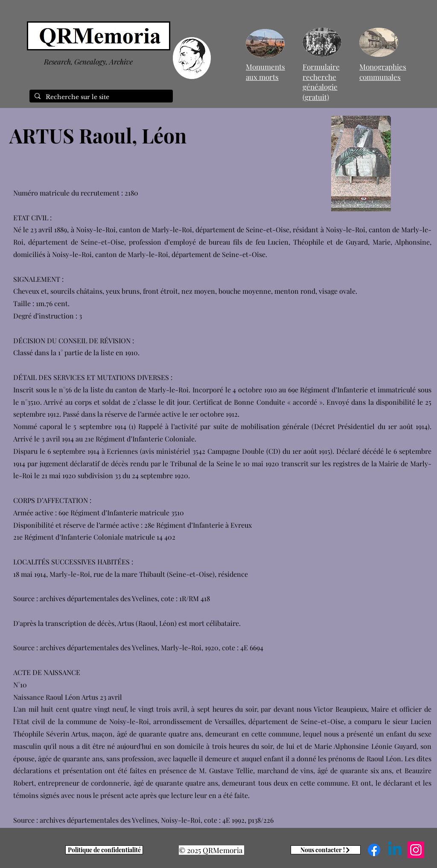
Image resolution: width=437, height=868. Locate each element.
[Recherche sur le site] (100, 97)
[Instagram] (416, 850)
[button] (361, 164)
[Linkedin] (395, 850)
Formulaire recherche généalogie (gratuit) (321, 82)
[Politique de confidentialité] (104, 850)
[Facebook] (374, 850)
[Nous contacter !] (326, 850)
